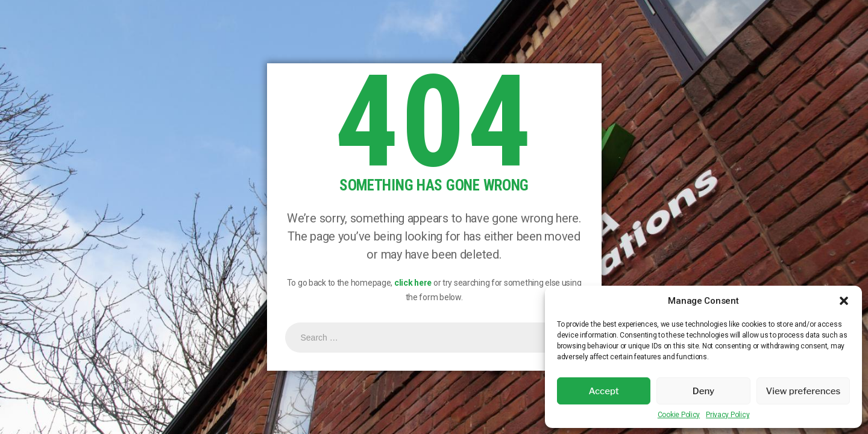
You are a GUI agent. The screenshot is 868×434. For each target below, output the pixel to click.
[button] (844, 301)
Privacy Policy (728, 415)
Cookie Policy (679, 415)
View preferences (803, 391)
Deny (703, 391)
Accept (604, 391)
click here (413, 283)
